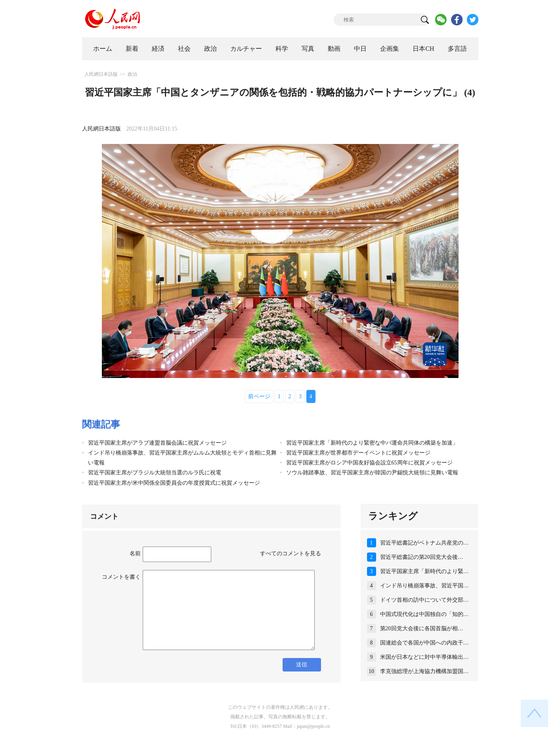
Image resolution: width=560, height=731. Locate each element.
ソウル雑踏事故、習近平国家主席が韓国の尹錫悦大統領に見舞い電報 (372, 473)
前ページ (259, 396)
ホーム (103, 49)
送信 (302, 665)
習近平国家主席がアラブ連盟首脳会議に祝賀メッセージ (157, 443)
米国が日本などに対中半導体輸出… (424, 657)
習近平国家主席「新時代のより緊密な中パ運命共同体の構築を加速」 (372, 443)
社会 (184, 49)
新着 (132, 49)
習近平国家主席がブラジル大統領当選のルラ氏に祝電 (155, 473)
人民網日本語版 (101, 74)
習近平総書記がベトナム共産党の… (424, 543)
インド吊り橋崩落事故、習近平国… (424, 586)
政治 (210, 49)
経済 (158, 49)
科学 (282, 49)
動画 (334, 49)
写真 (308, 49)
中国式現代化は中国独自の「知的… (424, 614)
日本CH (423, 49)
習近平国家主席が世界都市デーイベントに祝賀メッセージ (358, 453)
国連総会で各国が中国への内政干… (424, 643)
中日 (360, 49)
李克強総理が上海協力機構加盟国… (424, 671)
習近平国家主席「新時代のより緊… (424, 571)
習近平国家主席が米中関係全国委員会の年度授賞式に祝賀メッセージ (174, 483)
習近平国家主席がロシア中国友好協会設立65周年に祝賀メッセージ (369, 463)
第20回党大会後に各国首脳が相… (422, 628)
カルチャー (246, 49)
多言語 (457, 49)
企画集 (390, 49)
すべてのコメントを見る (291, 554)
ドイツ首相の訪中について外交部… (424, 600)
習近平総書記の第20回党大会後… (422, 557)
